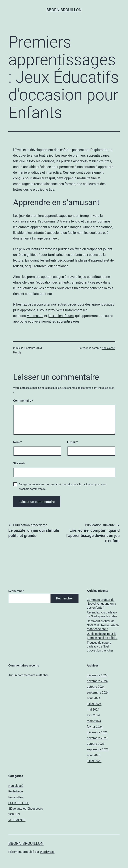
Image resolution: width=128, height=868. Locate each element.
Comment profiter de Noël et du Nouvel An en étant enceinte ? (103, 625)
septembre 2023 (98, 749)
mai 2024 (93, 709)
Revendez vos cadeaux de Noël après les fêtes (102, 614)
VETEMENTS (17, 820)
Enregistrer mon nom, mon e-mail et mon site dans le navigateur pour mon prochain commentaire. (63, 487)
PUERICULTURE (19, 803)
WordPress (47, 852)
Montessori (35, 316)
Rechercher (16, 591)
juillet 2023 (94, 761)
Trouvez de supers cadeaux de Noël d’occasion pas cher (100, 646)
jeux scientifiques (61, 316)
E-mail (72, 442)
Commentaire (23, 401)
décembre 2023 (97, 732)
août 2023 (94, 755)
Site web (19, 463)
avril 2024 (93, 715)
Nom (17, 442)
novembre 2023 (97, 738)
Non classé (108, 348)
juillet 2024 (94, 704)
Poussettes (16, 797)
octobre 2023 (96, 744)
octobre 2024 (96, 687)
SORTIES (14, 814)
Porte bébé (16, 791)
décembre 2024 (97, 675)
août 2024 (94, 698)
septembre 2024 (98, 692)
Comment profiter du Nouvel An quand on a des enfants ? (101, 604)
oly (20, 353)
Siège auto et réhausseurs (26, 809)
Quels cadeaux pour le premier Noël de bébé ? (102, 636)
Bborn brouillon (64, 10)
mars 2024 (94, 721)
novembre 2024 (97, 681)
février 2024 (95, 727)
